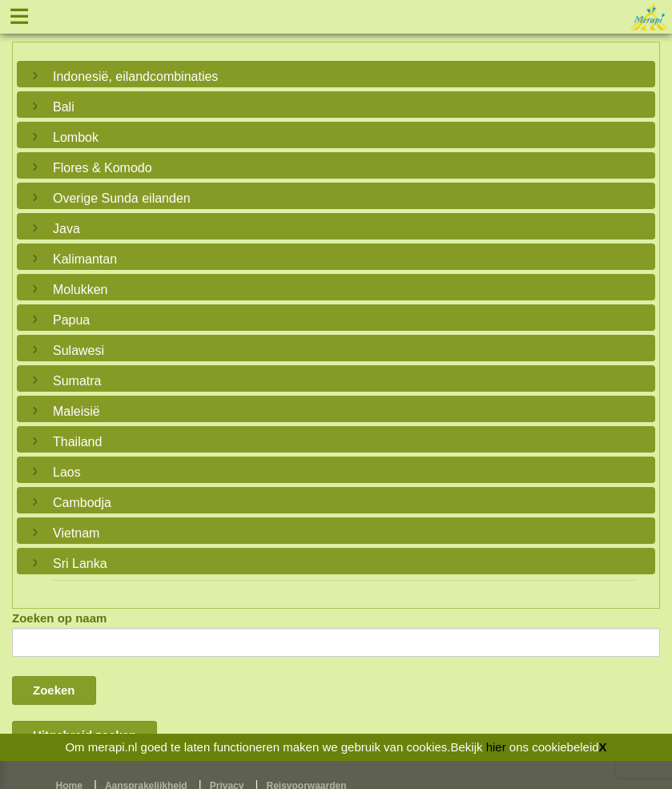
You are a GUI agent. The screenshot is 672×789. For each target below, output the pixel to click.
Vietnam (76, 533)
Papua (71, 320)
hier (496, 747)
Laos (67, 472)
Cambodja (82, 503)
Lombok (76, 137)
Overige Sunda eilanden (122, 198)
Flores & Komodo (103, 168)
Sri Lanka (80, 564)
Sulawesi (78, 350)
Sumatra (77, 381)
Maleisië (76, 411)
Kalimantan (85, 259)
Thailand (77, 442)
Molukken (80, 290)
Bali (64, 107)
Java (66, 229)
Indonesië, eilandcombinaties (135, 76)
